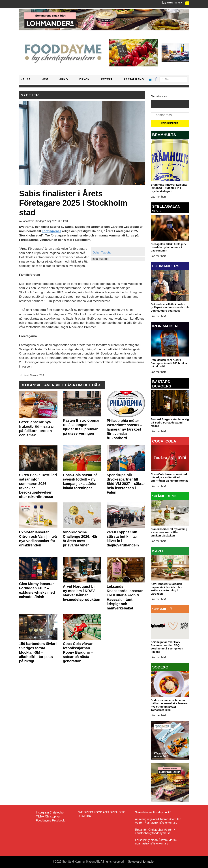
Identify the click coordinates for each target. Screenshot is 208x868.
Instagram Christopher (50, 813)
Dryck (84, 79)
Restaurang (134, 79)
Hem (45, 79)
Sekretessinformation (142, 862)
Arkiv (64, 79)
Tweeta (106, 252)
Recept (107, 79)
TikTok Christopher (48, 816)
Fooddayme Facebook (50, 820)
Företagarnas (52, 231)
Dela (96, 252)
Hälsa (26, 79)
